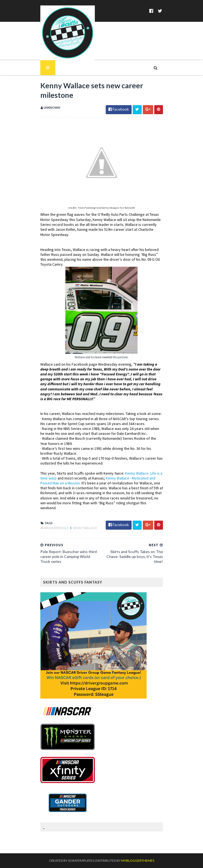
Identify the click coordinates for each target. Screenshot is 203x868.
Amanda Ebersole (55, 528)
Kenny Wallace (85, 528)
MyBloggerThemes (138, 861)
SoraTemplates (81, 861)
